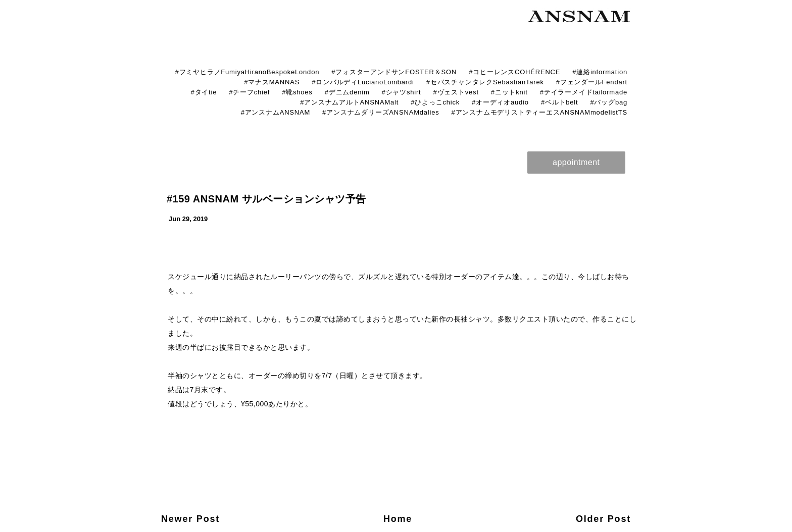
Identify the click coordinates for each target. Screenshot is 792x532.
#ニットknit (509, 92)
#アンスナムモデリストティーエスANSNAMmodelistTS (539, 112)
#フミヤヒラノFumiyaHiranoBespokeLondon (247, 72)
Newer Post (190, 519)
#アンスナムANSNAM (276, 112)
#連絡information (600, 72)
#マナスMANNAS (272, 82)
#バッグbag (609, 102)
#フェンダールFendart (592, 82)
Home (398, 519)
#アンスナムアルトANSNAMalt (349, 102)
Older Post (603, 519)
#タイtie (204, 92)
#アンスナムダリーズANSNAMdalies (381, 112)
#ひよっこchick (435, 102)
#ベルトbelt (560, 102)
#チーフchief (249, 92)
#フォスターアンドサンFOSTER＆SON (394, 72)
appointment (576, 162)
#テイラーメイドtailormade (584, 92)
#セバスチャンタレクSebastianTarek (485, 82)
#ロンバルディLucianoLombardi (363, 82)
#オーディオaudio (500, 102)
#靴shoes (297, 92)
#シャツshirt (402, 92)
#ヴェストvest (456, 92)
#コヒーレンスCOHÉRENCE (514, 72)
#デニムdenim (347, 92)
